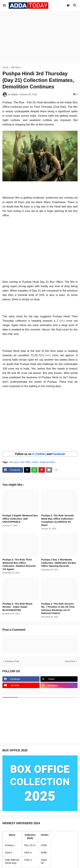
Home (5, 67)
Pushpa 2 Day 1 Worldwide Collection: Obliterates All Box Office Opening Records (59, 563)
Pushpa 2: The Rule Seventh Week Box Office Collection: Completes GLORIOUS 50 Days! (58, 520)
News (35, 462)
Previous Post (12, 661)
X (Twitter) (39, 454)
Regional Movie (47, 462)
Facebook (59, 454)
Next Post (70, 661)
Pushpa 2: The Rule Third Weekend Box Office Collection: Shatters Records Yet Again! (19, 564)
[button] (4, 6)
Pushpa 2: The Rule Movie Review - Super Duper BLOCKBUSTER (17, 607)
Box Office (26, 462)
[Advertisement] (40, 37)
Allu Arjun (16, 67)
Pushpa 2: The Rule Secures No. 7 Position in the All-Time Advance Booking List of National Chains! (58, 608)
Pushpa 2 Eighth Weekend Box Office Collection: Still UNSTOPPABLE (20, 519)
